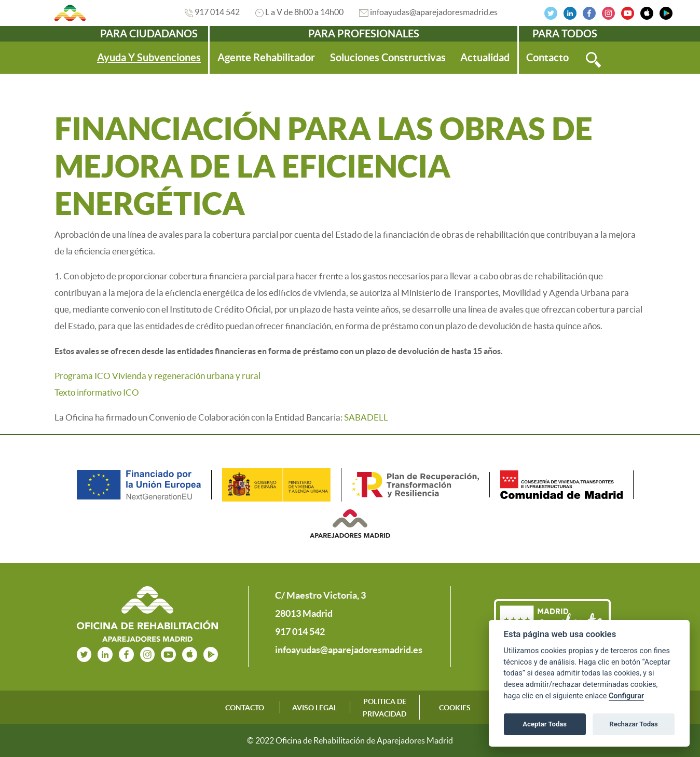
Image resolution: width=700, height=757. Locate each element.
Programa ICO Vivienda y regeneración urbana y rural (157, 376)
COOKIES (455, 708)
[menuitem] (149, 58)
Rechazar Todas (634, 724)
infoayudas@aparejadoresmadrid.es (434, 12)
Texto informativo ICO (97, 392)
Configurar (626, 696)
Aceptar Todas (545, 724)
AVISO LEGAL (315, 708)
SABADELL (366, 417)
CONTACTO (245, 708)
